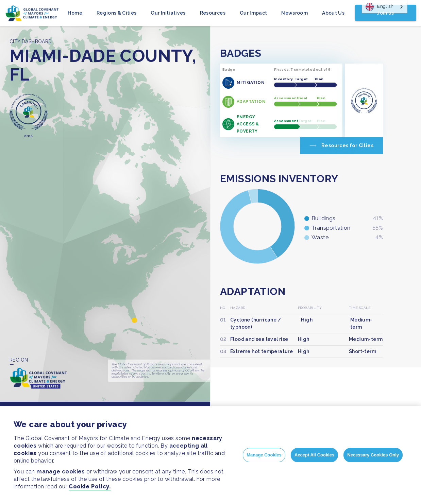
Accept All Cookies (314, 455)
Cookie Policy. (90, 486)
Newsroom (294, 13)
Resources (213, 13)
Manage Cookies (264, 455)
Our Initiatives (168, 13)
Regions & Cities (117, 13)
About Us (333, 13)
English (380, 7)
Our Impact (254, 13)
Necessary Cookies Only (373, 455)
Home (75, 13)
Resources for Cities (347, 145)
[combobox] (385, 7)
